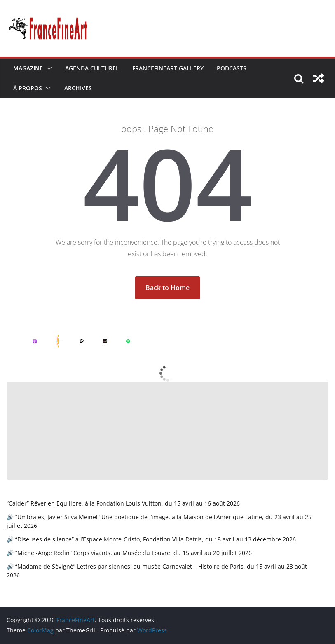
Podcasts (232, 68)
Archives (78, 88)
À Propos (28, 88)
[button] (47, 68)
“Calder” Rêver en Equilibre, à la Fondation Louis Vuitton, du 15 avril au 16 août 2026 (123, 503)
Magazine (28, 68)
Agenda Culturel (92, 68)
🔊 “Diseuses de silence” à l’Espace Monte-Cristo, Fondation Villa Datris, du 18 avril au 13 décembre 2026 (151, 539)
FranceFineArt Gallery (168, 68)
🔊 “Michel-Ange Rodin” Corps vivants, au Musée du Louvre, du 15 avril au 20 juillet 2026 (129, 553)
